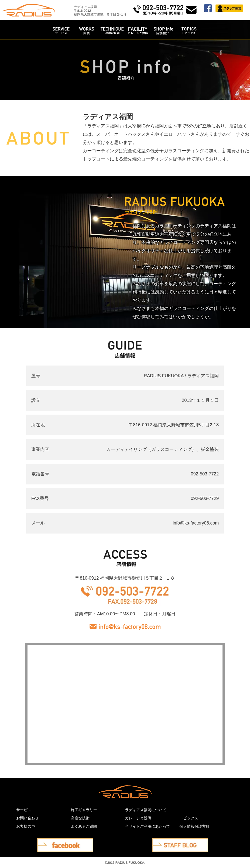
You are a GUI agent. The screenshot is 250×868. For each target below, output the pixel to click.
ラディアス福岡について (146, 810)
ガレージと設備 (138, 818)
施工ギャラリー (84, 810)
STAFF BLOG (166, 842)
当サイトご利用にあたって (147, 826)
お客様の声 (26, 826)
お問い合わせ (27, 818)
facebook (46, 842)
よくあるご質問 (84, 826)
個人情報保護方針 (194, 826)
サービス (24, 810)
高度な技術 (80, 818)
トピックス (189, 818)
